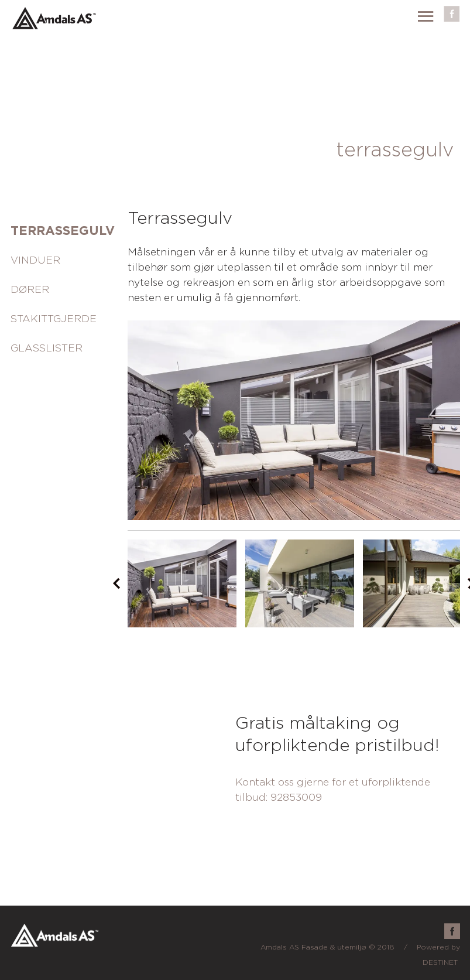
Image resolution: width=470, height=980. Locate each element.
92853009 (296, 798)
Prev (116, 583)
